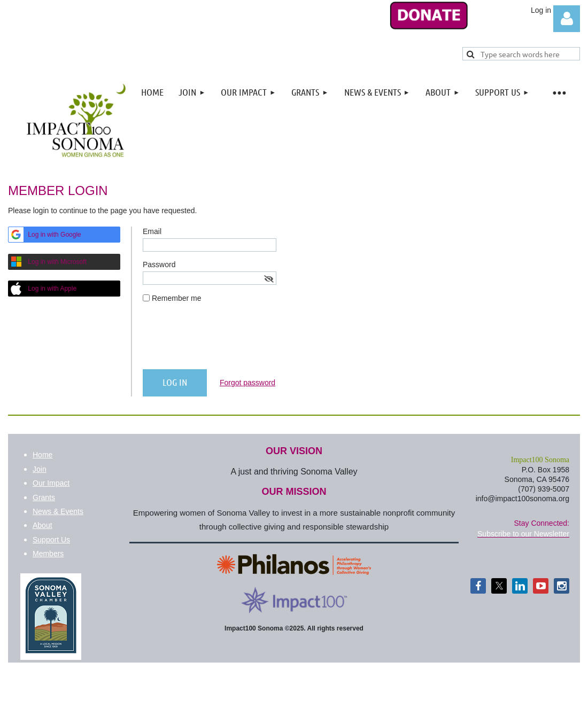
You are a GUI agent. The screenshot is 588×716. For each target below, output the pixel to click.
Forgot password (247, 383)
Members (48, 554)
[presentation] (224, 340)
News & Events (58, 511)
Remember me (177, 298)
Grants (44, 497)
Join (40, 469)
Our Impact (51, 483)
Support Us (51, 540)
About (42, 525)
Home (42, 455)
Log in (567, 19)
